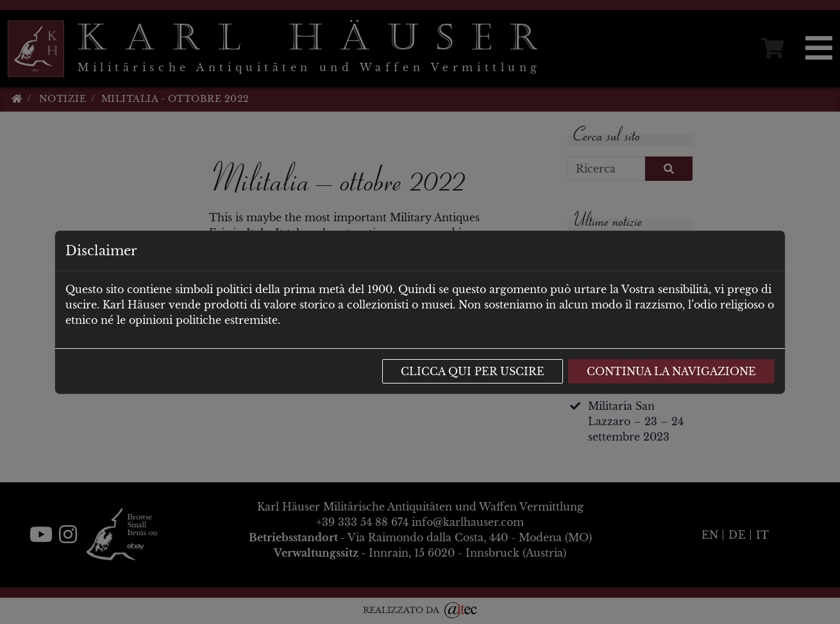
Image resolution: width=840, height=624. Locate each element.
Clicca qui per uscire (473, 371)
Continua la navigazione (671, 371)
